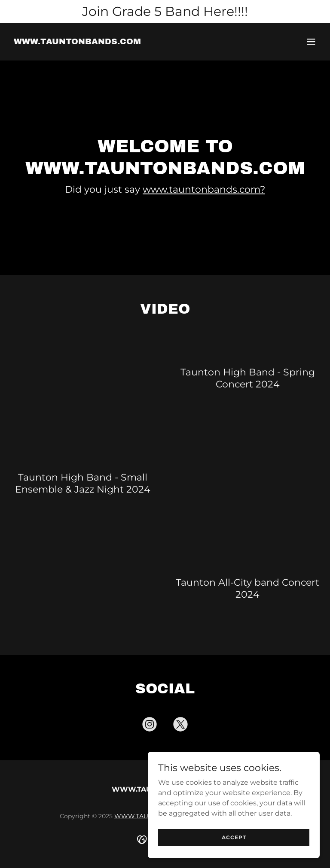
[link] (77, 42)
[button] (311, 42)
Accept (234, 837)
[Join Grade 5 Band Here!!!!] (165, 11)
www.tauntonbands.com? (204, 189)
